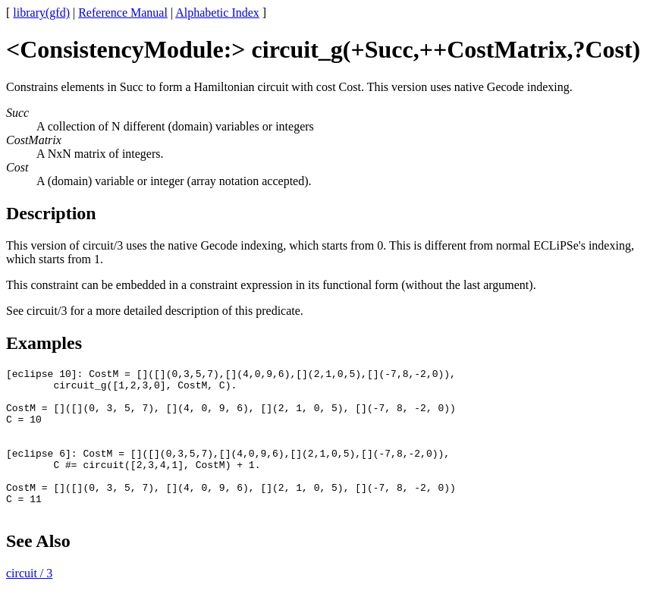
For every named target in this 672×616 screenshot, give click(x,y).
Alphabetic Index (217, 13)
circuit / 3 (29, 603)
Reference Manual (123, 13)
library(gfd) (41, 13)
